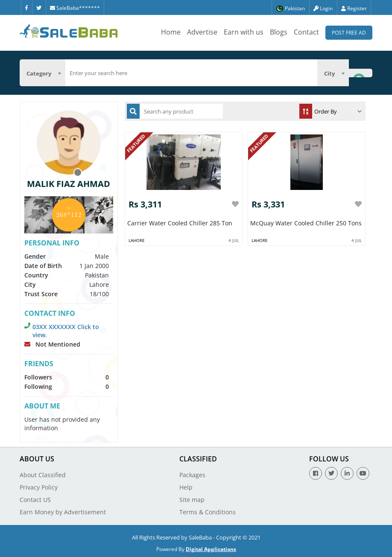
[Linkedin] (347, 473)
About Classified (43, 475)
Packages (192, 475)
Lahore (137, 240)
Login (323, 8)
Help (186, 487)
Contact (306, 32)
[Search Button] (360, 73)
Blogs (279, 32)
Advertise (202, 32)
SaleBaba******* (75, 8)
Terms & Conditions (208, 512)
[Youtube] (363, 473)
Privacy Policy (39, 487)
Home (171, 32)
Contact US (35, 500)
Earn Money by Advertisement (63, 512)
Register (354, 8)
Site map (192, 500)
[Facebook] (26, 7)
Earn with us (244, 32)
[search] (191, 73)
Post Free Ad (349, 33)
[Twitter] (39, 7)
